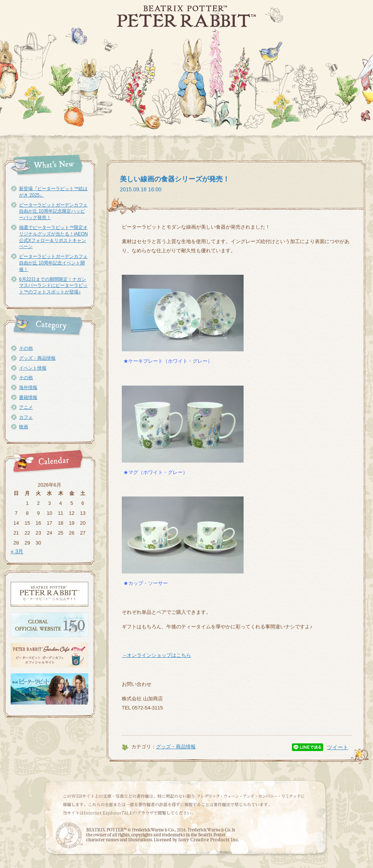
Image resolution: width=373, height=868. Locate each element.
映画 (24, 427)
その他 (26, 348)
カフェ (26, 417)
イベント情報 (33, 368)
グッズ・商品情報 (37, 358)
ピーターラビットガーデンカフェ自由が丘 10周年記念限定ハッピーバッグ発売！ (53, 211)
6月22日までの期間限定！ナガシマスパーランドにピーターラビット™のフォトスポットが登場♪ (53, 286)
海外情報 (28, 388)
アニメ (26, 407)
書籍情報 (28, 397)
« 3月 (17, 551)
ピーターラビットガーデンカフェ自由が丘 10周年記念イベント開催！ (53, 263)
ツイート (338, 747)
